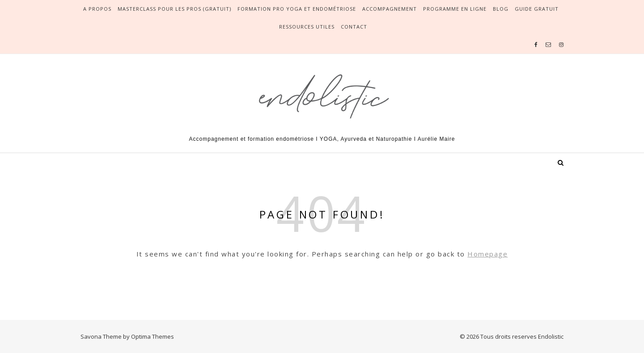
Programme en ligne (455, 9)
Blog (501, 9)
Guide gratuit (537, 9)
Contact (354, 27)
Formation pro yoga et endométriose (297, 9)
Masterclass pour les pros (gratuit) (174, 9)
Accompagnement (390, 9)
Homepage (487, 254)
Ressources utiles (307, 27)
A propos (97, 9)
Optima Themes (153, 336)
